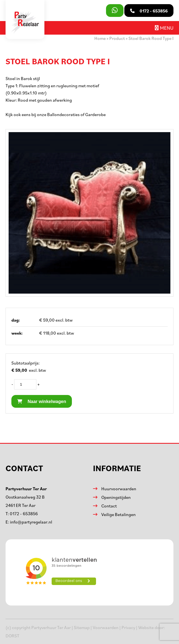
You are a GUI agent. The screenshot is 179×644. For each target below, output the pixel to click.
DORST (12, 636)
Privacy (128, 627)
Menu (164, 28)
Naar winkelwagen (42, 401)
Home (100, 38)
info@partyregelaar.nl (31, 522)
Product (117, 38)
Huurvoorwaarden (119, 489)
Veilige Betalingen (119, 514)
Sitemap (82, 627)
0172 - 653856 (24, 514)
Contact (109, 506)
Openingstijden (116, 497)
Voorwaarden (106, 627)
